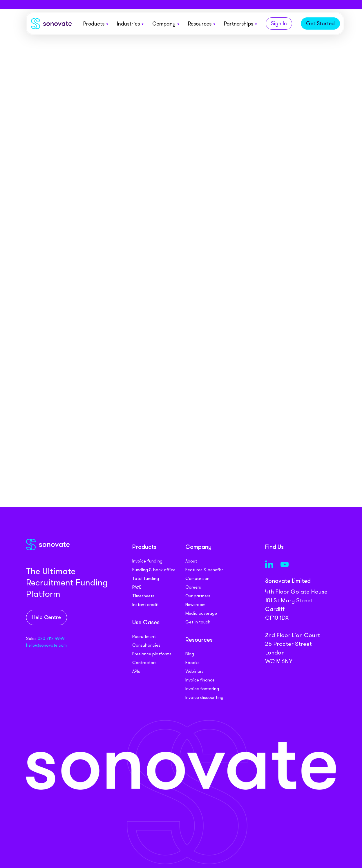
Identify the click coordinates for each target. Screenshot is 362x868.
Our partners (198, 596)
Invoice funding (147, 561)
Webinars (194, 671)
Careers (193, 587)
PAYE (137, 587)
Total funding (146, 578)
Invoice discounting (204, 697)
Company (166, 24)
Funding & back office (154, 570)
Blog (190, 654)
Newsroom (195, 605)
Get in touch (198, 622)
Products (96, 24)
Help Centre (47, 618)
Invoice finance (200, 680)
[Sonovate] (51, 25)
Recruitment (144, 636)
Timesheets (143, 596)
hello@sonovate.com (46, 645)
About (191, 561)
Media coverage (201, 613)
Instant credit (145, 605)
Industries (130, 24)
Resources (202, 24)
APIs (136, 671)
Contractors (144, 663)
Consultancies (146, 645)
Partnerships (240, 24)
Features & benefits (204, 570)
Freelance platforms (152, 654)
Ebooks (192, 663)
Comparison (197, 578)
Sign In (279, 23)
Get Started (320, 23)
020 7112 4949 (51, 639)
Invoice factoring (202, 689)
